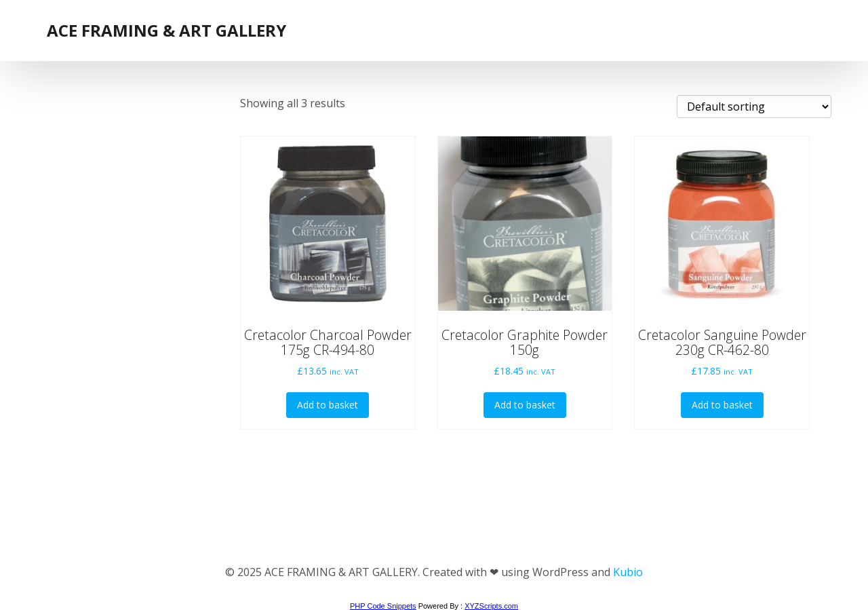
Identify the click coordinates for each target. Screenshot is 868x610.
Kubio (628, 572)
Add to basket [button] (328, 405)
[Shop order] (754, 107)
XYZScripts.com (491, 606)
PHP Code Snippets (383, 606)
